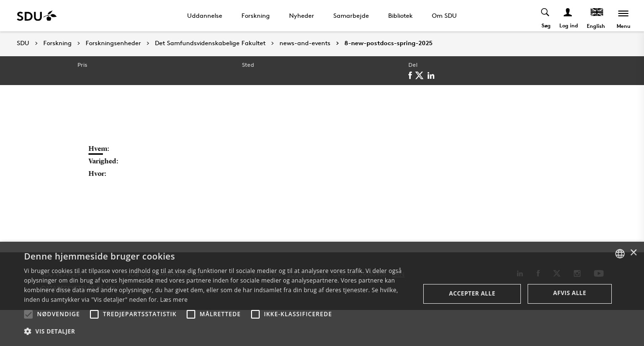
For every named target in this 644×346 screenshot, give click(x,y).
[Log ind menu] (568, 16)
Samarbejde (351, 15)
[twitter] (421, 75)
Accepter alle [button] (472, 293)
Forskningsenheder (113, 43)
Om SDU (444, 15)
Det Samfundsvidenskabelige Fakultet (210, 43)
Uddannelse (205, 15)
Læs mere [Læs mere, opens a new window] (174, 300)
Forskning (256, 15)
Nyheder (302, 15)
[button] (28, 314)
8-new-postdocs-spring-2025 (388, 43)
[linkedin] (433, 75)
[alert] (322, 294)
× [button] (633, 253)
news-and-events (305, 43)
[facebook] (412, 75)
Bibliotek (400, 15)
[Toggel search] (546, 16)
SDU (23, 43)
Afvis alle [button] (570, 293)
